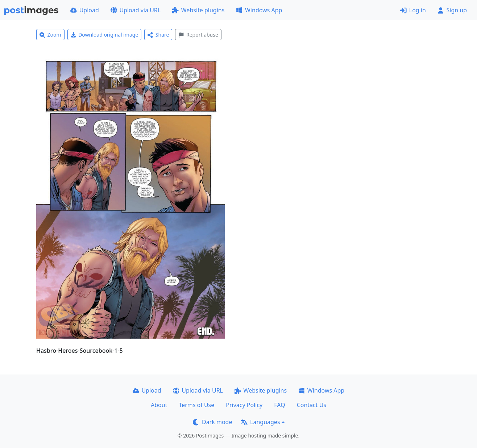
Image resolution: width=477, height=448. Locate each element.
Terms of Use (196, 405)
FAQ (279, 405)
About (159, 405)
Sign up (452, 10)
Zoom (50, 35)
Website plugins (198, 10)
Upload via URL (136, 10)
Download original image (105, 35)
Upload (85, 10)
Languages (260, 422)
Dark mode (212, 422)
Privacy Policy (244, 405)
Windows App (259, 10)
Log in (413, 10)
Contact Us (312, 405)
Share (158, 35)
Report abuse (198, 35)
